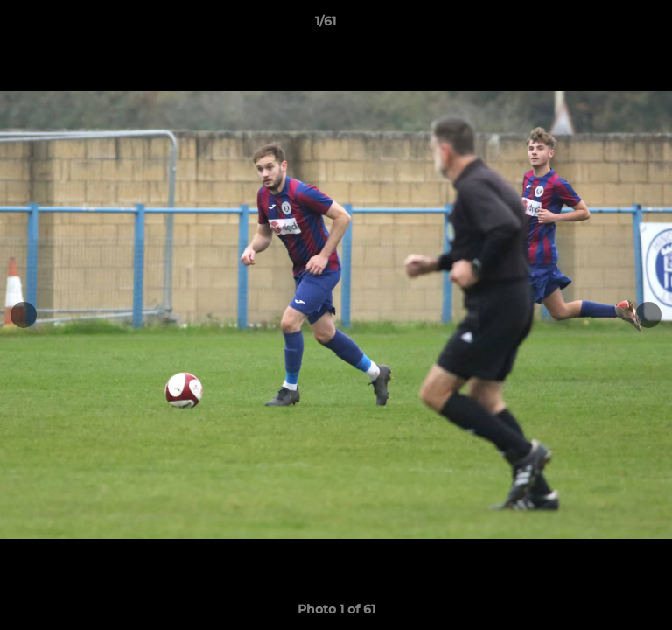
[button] (609, 25)
